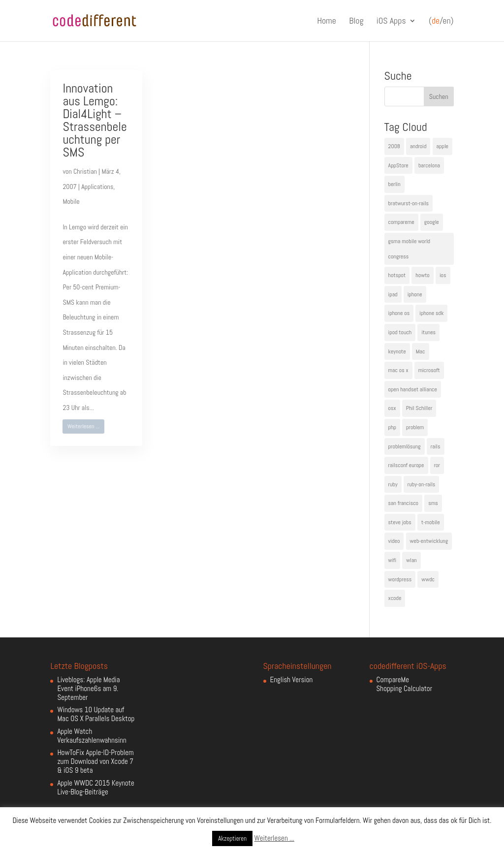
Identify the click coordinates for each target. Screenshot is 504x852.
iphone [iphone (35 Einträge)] (415, 294)
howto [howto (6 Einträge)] (422, 275)
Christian (85, 171)
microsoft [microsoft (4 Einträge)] (429, 370)
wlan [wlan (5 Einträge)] (411, 560)
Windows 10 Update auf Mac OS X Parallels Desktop (96, 714)
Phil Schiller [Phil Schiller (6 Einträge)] (419, 408)
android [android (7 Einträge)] (418, 146)
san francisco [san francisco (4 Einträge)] (403, 503)
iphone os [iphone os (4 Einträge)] (399, 313)
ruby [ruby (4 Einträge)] (393, 484)
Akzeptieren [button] (232, 838)
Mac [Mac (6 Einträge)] (421, 351)
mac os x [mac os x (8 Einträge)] (398, 370)
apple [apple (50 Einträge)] (442, 146)
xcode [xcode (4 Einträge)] (395, 598)
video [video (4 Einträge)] (394, 541)
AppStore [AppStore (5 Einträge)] (398, 165)
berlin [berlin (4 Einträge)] (394, 184)
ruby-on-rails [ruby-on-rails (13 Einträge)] (422, 484)
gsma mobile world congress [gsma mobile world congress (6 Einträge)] (409, 249)
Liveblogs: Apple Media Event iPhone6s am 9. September (88, 688)
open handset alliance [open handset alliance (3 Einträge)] (413, 389)
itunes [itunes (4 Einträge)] (428, 332)
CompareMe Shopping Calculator (404, 684)
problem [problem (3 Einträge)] (415, 427)
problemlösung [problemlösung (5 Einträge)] (405, 446)
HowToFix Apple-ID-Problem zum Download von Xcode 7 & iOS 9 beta (95, 761)
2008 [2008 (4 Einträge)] (394, 146)
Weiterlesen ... (83, 426)
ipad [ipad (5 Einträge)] (393, 294)
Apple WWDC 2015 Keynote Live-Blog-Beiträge (95, 787)
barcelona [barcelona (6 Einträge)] (429, 165)
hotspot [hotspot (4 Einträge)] (397, 275)
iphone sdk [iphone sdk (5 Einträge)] (431, 313)
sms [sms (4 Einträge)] (433, 503)
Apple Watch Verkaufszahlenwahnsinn (92, 736)
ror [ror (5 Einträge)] (437, 465)
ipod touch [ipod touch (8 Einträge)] (400, 332)
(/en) (441, 21)
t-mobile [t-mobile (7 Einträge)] (431, 522)
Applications (97, 187)
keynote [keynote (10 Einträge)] (397, 351)
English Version (292, 679)
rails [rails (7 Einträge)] (436, 446)
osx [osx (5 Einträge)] (392, 408)
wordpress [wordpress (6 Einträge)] (400, 579)
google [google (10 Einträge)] (432, 222)
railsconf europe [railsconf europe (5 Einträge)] (406, 465)
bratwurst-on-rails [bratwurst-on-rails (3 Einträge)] (409, 203)
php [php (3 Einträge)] (392, 427)
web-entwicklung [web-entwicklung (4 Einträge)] (429, 541)
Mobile (71, 201)
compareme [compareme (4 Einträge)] (401, 222)
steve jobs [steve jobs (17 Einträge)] (400, 522)
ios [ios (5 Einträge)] (443, 275)
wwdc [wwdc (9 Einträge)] (428, 579)
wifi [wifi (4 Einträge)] (393, 560)
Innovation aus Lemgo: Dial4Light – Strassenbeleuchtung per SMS (94, 120)
